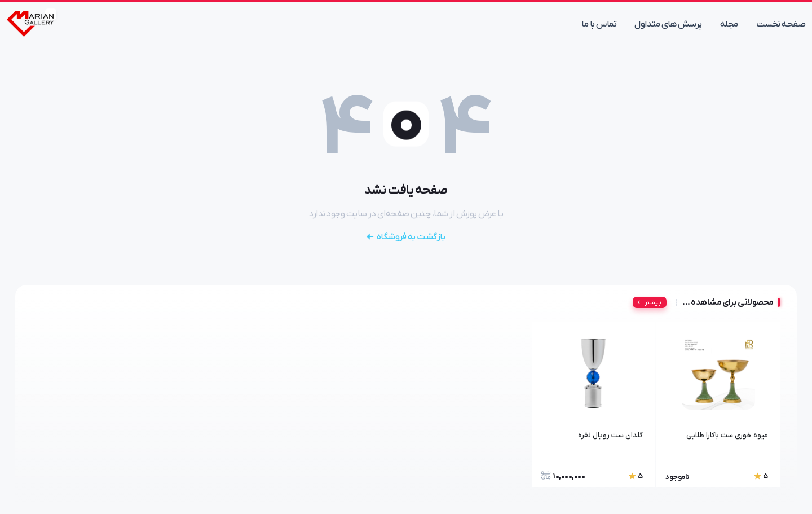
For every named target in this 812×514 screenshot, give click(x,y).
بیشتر (648, 302)
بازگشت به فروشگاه (406, 237)
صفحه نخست (781, 24)
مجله (729, 24)
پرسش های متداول (668, 24)
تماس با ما (599, 24)
